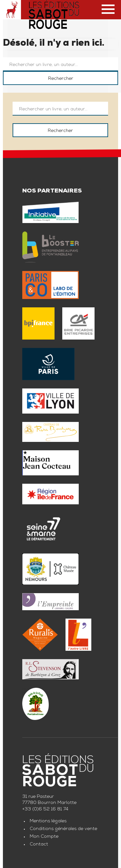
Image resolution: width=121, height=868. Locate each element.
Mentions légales (48, 821)
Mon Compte (44, 837)
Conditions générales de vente (63, 829)
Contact (39, 845)
